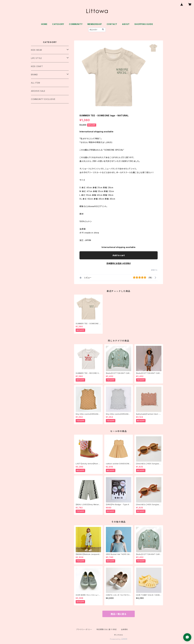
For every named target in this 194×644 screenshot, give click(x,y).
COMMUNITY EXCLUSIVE (43, 99)
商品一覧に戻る (119, 614)
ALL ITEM (35, 83)
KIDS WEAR (37, 50)
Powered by (119, 639)
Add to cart (119, 255)
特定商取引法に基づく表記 (107, 629)
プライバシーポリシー (84, 629)
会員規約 (124, 629)
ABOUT (126, 24)
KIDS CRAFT (37, 66)
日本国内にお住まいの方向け (119, 263)
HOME (44, 24)
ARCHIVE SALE (38, 91)
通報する (154, 270)
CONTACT (112, 24)
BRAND (34, 75)
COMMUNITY (76, 24)
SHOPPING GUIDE (144, 24)
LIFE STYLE (36, 58)
